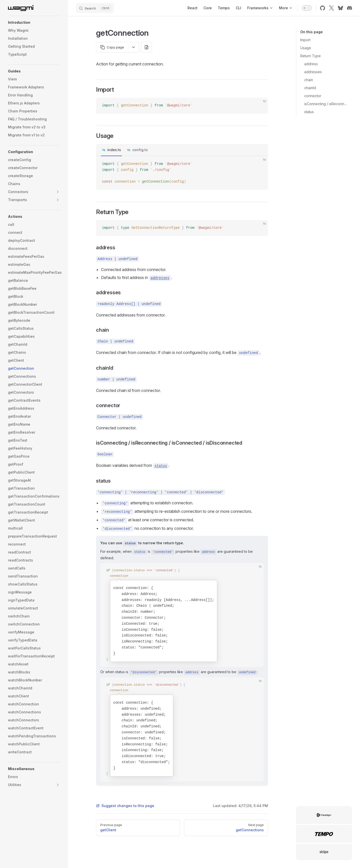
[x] (331, 8)
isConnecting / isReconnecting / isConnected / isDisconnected (326, 104)
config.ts (140, 150)
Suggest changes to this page (125, 806)
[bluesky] (340, 8)
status (309, 112)
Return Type (310, 56)
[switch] (307, 8)
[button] (34, 22)
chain (309, 80)
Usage (306, 48)
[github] (322, 8)
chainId (310, 88)
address (311, 64)
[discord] (349, 8)
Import (305, 40)
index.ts (114, 150)
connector (313, 96)
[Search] (95, 8)
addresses (313, 72)
